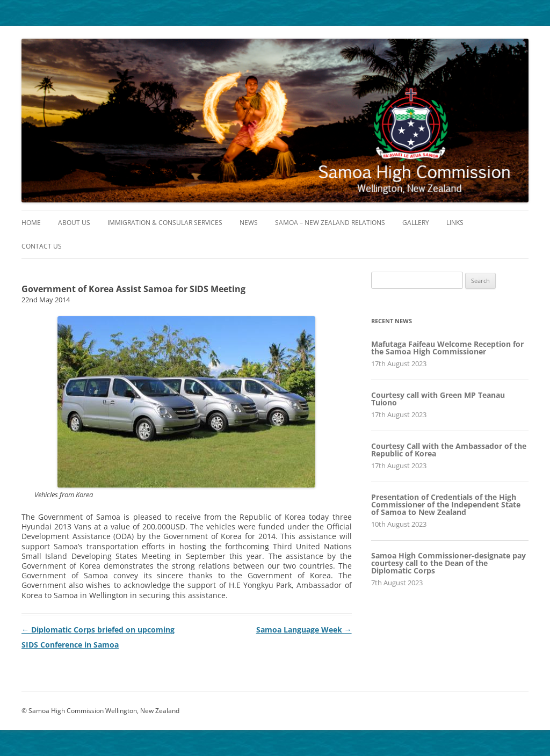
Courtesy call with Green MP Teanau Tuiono (438, 399)
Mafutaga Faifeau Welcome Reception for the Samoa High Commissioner (447, 348)
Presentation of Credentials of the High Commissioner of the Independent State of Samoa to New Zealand (446, 504)
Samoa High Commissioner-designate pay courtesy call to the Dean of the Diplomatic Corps (448, 563)
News (249, 223)
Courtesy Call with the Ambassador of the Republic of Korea (449, 450)
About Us (74, 223)
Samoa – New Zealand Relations (330, 223)
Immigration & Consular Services (165, 223)
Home (31, 223)
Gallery (416, 223)
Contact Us (42, 246)
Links (455, 223)
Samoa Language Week (304, 630)
